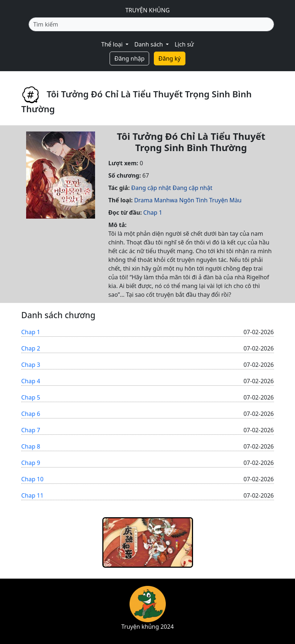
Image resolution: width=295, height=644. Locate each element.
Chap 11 (32, 495)
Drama (144, 200)
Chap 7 (31, 430)
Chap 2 (31, 348)
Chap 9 (31, 463)
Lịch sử (184, 44)
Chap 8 (31, 446)
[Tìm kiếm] (151, 24)
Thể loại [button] (113, 44)
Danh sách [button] (149, 44)
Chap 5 (31, 397)
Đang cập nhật (151, 188)
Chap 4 (31, 381)
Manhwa (166, 200)
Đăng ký (170, 58)
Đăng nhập (129, 58)
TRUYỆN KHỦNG (147, 10)
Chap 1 (153, 212)
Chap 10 (32, 479)
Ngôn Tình (194, 200)
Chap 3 (31, 365)
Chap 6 (31, 414)
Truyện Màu (225, 200)
